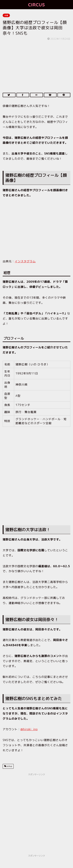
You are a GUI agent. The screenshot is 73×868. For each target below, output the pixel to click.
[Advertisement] (36, 481)
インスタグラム (25, 261)
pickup (9, 766)
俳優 (6, 15)
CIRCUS (37, 5)
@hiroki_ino (29, 729)
